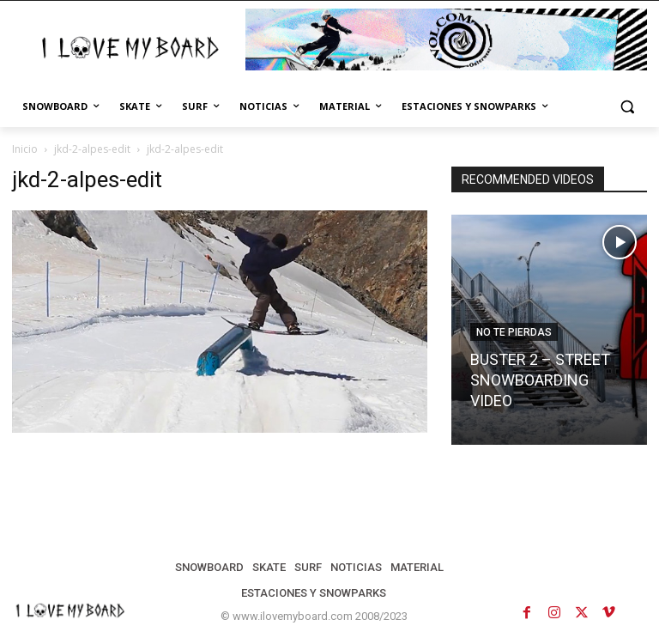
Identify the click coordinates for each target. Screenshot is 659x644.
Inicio (25, 149)
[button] (627, 107)
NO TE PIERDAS (514, 332)
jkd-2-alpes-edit (92, 149)
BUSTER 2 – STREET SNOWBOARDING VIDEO (540, 380)
